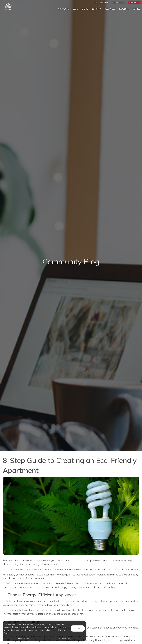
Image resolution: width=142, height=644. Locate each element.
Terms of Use (24, 639)
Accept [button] (78, 628)
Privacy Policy (65, 639)
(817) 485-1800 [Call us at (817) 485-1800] (102, 2)
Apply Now (135, 2)
